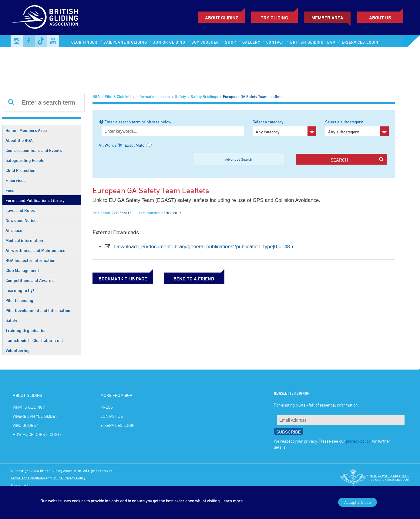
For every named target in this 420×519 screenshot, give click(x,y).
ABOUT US (380, 18)
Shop (231, 42)
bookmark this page (123, 279)
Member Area (327, 18)
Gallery (251, 42)
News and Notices (22, 220)
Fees (10, 190)
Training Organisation (26, 330)
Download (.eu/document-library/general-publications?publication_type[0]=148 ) (203, 247)
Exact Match (136, 145)
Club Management (22, 270)
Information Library (153, 96)
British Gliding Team (313, 42)
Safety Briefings (204, 96)
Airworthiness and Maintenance (35, 250)
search (357, 160)
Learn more (232, 501)
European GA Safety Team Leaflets (253, 96)
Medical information (24, 240)
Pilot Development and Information (38, 310)
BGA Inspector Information (30, 260)
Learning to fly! (20, 290)
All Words (108, 145)
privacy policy (358, 441)
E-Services (15, 180)
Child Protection (20, 170)
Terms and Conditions (28, 478)
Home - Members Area (26, 130)
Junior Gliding (169, 42)
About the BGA (19, 140)
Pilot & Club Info (118, 96)
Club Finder (84, 42)
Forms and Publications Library (35, 200)
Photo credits (21, 485)
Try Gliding (274, 18)
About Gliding (222, 18)
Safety (11, 320)
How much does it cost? (37, 434)
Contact (275, 42)
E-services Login (360, 42)
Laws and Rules (20, 210)
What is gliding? (29, 407)
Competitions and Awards (30, 280)
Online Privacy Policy (69, 478)
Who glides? (25, 425)
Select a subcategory (357, 128)
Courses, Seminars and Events (34, 150)
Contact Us (112, 416)
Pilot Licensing (19, 300)
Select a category (284, 128)
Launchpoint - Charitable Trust (34, 340)
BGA (96, 96)
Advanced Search (239, 159)
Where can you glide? (35, 416)
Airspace (14, 230)
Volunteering (18, 350)
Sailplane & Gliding (125, 42)
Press (107, 407)
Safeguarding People (25, 160)
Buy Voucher (205, 42)
